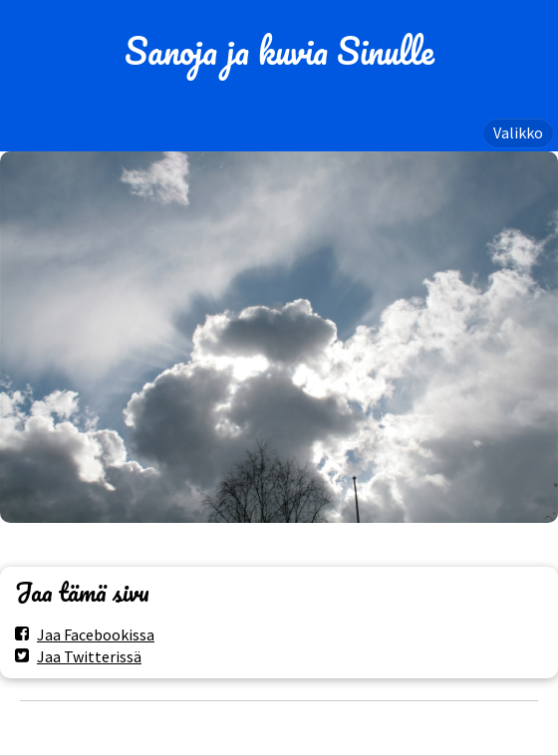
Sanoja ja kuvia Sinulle (279, 51)
